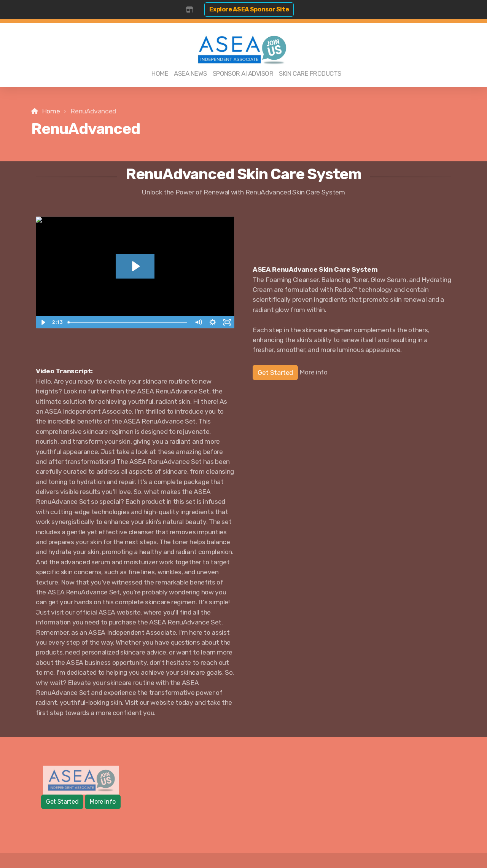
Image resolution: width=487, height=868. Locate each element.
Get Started (275, 373)
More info (314, 372)
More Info (103, 802)
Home (51, 111)
